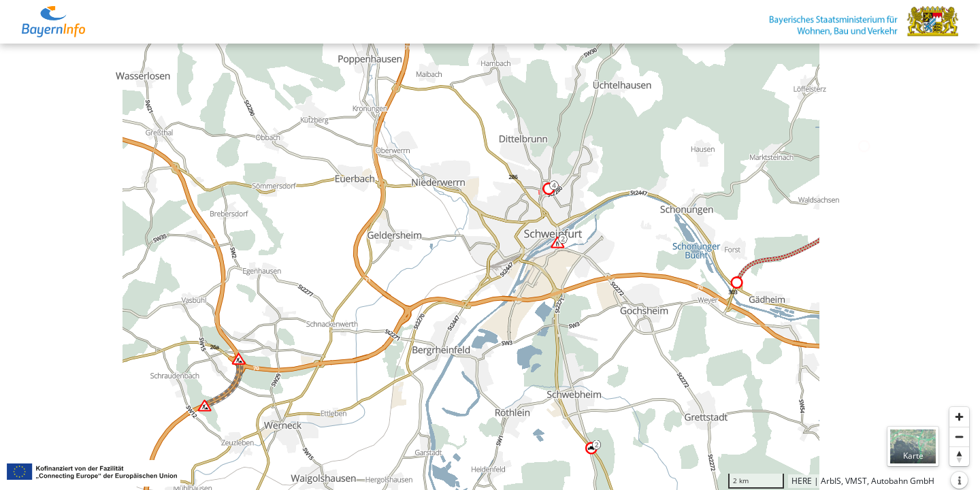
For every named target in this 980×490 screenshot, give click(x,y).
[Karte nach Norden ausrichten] (959, 456)
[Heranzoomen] (959, 417)
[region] (490, 267)
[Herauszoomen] (959, 437)
